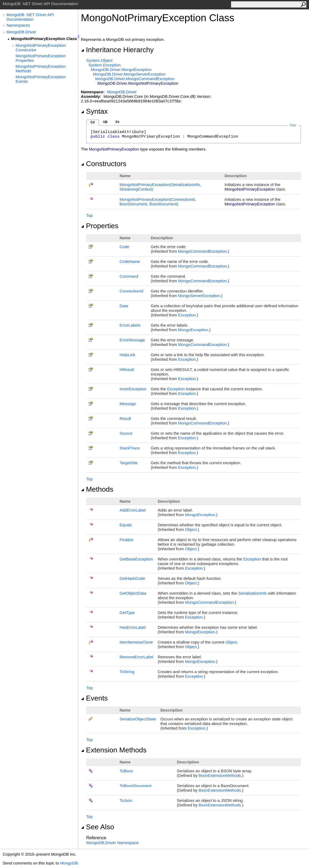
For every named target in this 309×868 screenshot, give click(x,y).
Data (124, 306)
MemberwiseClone (136, 642)
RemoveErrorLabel (136, 657)
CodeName (130, 261)
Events (94, 698)
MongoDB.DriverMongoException (121, 69)
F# (117, 122)
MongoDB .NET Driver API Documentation (30, 17)
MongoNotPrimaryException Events (41, 79)
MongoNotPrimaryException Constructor (41, 48)
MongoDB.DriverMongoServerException (129, 74)
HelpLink (127, 355)
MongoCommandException (202, 251)
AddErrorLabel (133, 510)
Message (128, 404)
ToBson (126, 771)
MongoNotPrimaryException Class (44, 39)
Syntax (94, 111)
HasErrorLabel (133, 627)
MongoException (193, 330)
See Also (98, 827)
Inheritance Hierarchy (117, 50)
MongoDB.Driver (21, 32)
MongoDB (69, 863)
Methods (97, 489)
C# (93, 122)
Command (129, 276)
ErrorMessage (132, 340)
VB (105, 122)
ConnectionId (131, 291)
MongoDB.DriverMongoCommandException (135, 79)
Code (124, 247)
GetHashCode (132, 578)
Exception (187, 315)
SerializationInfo (252, 593)
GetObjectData (133, 593)
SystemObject (99, 60)
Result (125, 418)
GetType (127, 612)
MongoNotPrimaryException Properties (41, 58)
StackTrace (130, 448)
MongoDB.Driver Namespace (112, 843)
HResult (127, 369)
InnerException (133, 389)
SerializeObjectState (138, 719)
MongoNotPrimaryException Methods (41, 69)
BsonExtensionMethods (220, 775)
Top (89, 215)
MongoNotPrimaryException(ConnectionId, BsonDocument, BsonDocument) (158, 202)
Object (191, 529)
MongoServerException (199, 296)
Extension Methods (114, 750)
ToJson (126, 800)
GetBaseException (136, 559)
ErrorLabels (130, 325)
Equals (126, 525)
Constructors (104, 164)
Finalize (127, 540)
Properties (100, 226)
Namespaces (18, 25)
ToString (127, 672)
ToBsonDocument (135, 786)
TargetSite (129, 463)
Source (126, 433)
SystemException (105, 65)
